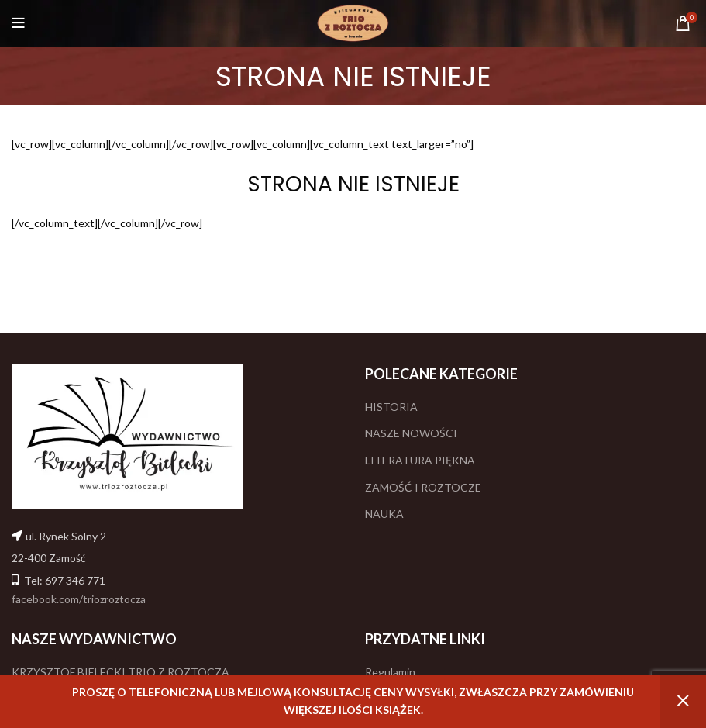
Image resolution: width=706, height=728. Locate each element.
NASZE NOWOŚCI (411, 433)
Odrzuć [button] (683, 701)
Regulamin (390, 672)
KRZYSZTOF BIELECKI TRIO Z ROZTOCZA (121, 672)
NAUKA (384, 514)
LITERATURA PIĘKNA (420, 460)
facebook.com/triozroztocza (79, 599)
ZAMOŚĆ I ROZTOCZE (423, 487)
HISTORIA (391, 407)
